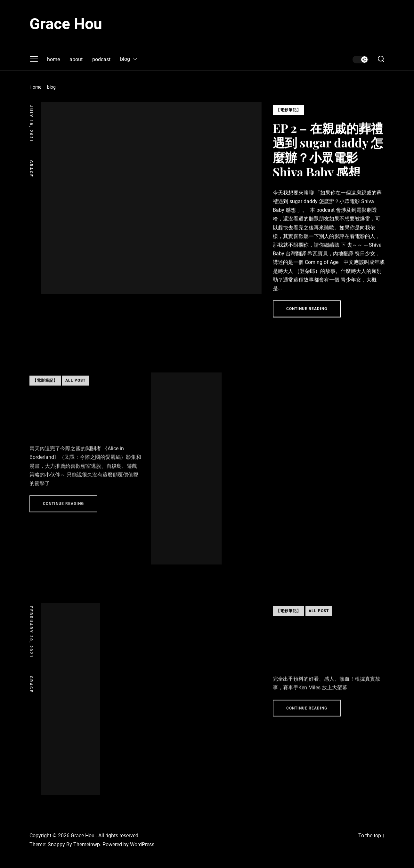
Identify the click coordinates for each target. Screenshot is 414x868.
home (53, 60)
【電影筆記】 (288, 114)
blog (129, 59)
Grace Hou (66, 24)
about (76, 60)
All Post (75, 390)
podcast (101, 60)
